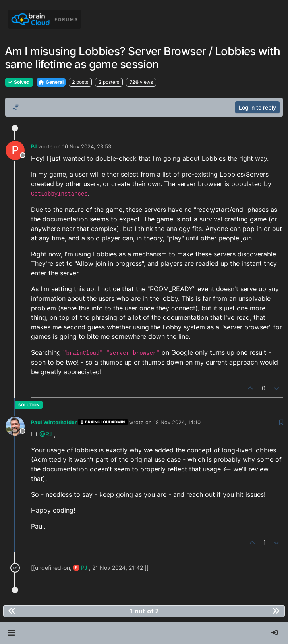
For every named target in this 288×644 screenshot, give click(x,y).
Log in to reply (257, 107)
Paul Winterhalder (54, 422)
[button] (11, 633)
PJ (34, 146)
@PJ (46, 434)
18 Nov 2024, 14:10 (177, 422)
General (51, 82)
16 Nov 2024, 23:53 (87, 146)
